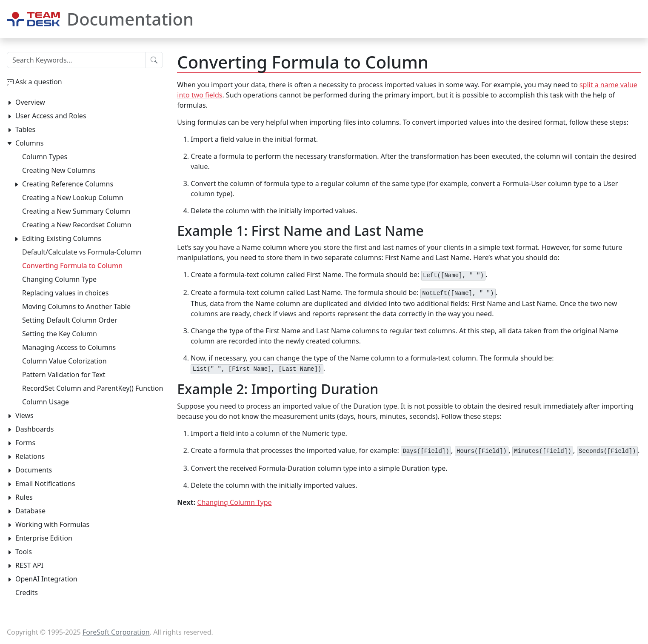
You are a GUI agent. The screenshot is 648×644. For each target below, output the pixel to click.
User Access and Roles (51, 116)
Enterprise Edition (44, 538)
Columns (29, 143)
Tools (24, 552)
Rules (24, 497)
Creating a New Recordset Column (77, 225)
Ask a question (39, 82)
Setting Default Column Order (70, 320)
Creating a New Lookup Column (73, 197)
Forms (25, 443)
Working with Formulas (52, 524)
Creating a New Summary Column (76, 211)
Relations (30, 456)
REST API (29, 565)
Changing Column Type (234, 502)
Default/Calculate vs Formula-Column (82, 252)
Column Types (45, 157)
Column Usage (46, 402)
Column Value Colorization (64, 361)
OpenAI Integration (46, 579)
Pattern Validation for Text (64, 375)
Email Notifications (45, 484)
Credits (27, 592)
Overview (30, 102)
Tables (25, 129)
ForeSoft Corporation (116, 632)
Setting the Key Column (60, 334)
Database (30, 511)
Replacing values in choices (66, 293)
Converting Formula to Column (72, 266)
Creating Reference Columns (68, 184)
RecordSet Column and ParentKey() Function (93, 388)
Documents (34, 470)
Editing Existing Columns (62, 238)
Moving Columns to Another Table (76, 306)
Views (24, 415)
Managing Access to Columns (69, 347)
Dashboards (35, 429)
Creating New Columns (59, 170)
